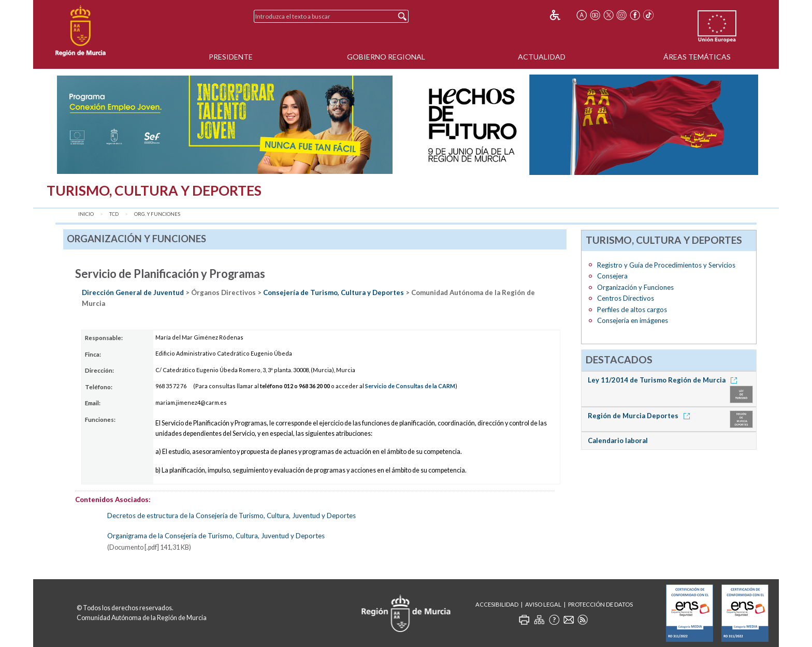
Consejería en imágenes (633, 320)
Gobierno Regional (386, 57)
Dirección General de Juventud (133, 292)
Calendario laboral (618, 440)
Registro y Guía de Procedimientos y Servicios (666, 265)
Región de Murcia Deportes (641, 416)
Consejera (612, 276)
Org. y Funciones (157, 214)
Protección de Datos (600, 604)
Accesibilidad (497, 604)
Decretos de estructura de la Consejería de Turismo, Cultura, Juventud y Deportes (231, 516)
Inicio (86, 214)
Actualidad (542, 57)
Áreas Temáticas (697, 57)
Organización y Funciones (635, 287)
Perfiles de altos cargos (632, 310)
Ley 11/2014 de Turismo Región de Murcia (664, 380)
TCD (114, 214)
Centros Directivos (626, 298)
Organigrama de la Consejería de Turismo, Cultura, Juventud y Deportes (216, 536)
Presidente (231, 57)
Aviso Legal (543, 604)
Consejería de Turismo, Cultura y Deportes (334, 292)
